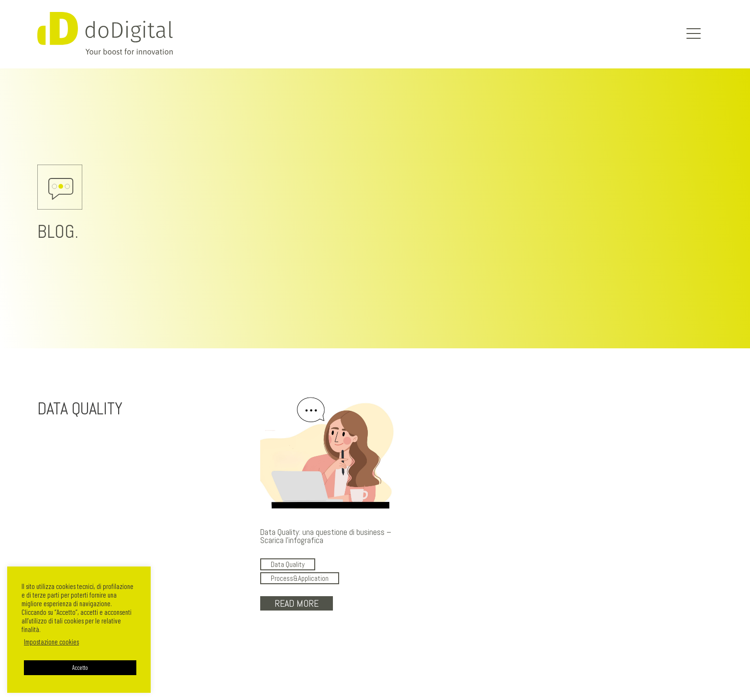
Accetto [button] (80, 667)
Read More (297, 603)
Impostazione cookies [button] (51, 642)
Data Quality (288, 564)
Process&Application (300, 578)
